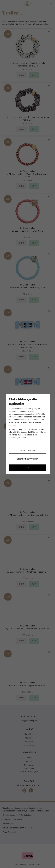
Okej (28, 468)
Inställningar (27, 450)
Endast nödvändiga (28, 459)
